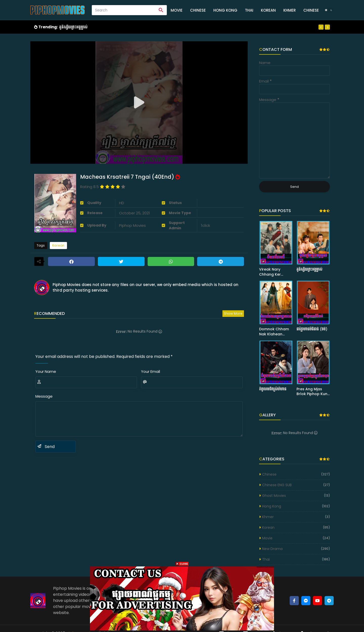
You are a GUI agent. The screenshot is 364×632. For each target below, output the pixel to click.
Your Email (151, 371)
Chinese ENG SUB (277, 485)
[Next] (327, 27)
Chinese (198, 10)
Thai (249, 10)
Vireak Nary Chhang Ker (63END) (270, 272)
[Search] (124, 10)
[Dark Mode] (329, 10)
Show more (233, 313)
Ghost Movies (274, 496)
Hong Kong (225, 10)
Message (44, 396)
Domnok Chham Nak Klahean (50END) (274, 332)
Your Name (46, 371)
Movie (177, 10)
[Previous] (321, 27)
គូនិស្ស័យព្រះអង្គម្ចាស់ (73, 27)
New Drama (272, 549)
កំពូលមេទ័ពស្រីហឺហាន (273, 389)
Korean (268, 10)
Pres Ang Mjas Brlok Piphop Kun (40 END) (312, 392)
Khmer (290, 10)
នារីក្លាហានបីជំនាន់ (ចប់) (312, 329)
